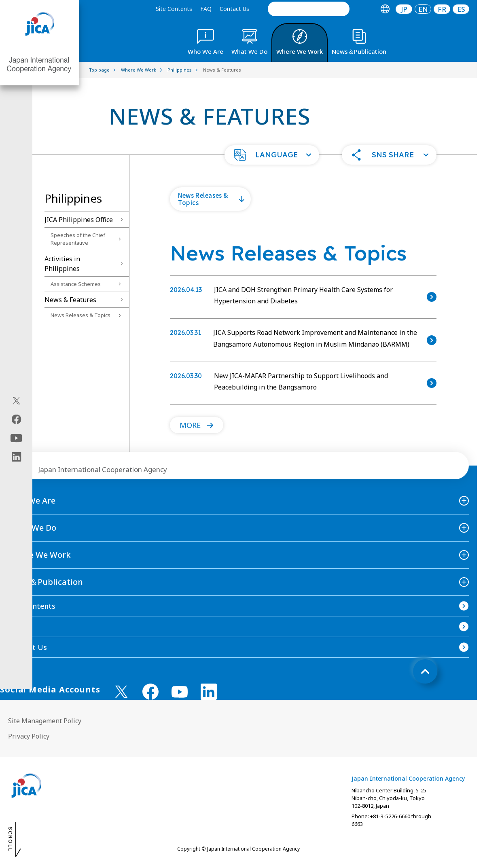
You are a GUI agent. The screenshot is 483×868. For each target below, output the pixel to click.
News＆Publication (46, 582)
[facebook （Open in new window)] (150, 692)
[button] (272, 155)
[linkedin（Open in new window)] (16, 457)
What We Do (32, 528)
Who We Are (32, 501)
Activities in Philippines (62, 264)
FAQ (206, 9)
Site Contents (174, 9)
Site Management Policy (45, 721)
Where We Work (39, 555)
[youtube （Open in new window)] (180, 692)
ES (461, 9)
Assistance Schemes (76, 284)
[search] (309, 9)
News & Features (70, 300)
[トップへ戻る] (425, 671)
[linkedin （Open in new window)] (209, 692)
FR (442, 9)
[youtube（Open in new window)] (16, 438)
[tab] (385, 9)
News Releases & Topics (80, 315)
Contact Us (234, 9)
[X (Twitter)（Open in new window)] (16, 401)
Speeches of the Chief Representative (78, 239)
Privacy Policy (29, 736)
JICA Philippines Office (79, 220)
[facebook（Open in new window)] (16, 419)
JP (404, 9)
